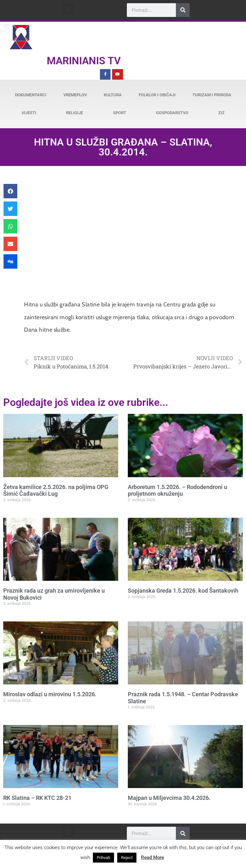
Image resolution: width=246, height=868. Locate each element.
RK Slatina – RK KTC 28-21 (37, 798)
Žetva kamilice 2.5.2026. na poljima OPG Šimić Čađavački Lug (56, 490)
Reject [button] (127, 858)
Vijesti (29, 113)
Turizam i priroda (212, 95)
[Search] (183, 10)
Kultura (113, 95)
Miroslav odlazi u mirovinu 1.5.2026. (50, 694)
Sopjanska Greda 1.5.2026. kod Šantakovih (183, 591)
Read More (152, 857)
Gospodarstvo (172, 113)
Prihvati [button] (103, 858)
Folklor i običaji (157, 95)
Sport (120, 113)
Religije (74, 113)
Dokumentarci (31, 95)
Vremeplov (75, 95)
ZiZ (221, 113)
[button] (68, 8)
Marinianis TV (84, 61)
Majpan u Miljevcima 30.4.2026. (169, 798)
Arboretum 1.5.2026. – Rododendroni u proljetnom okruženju (177, 490)
